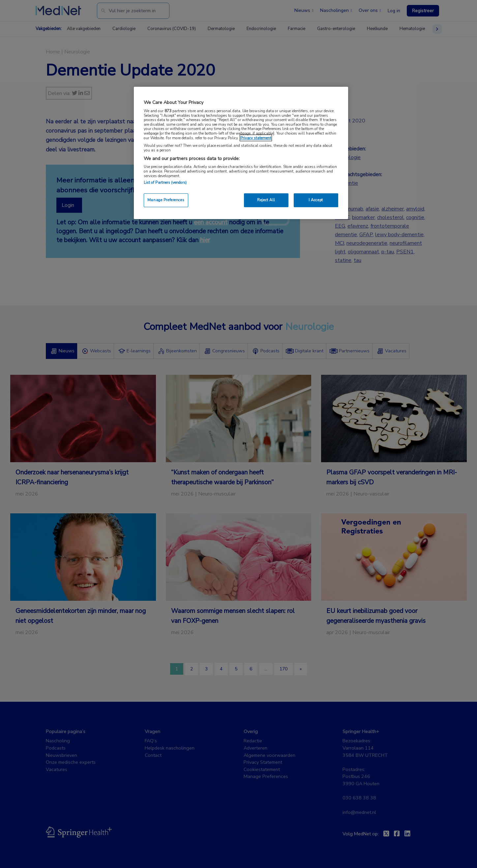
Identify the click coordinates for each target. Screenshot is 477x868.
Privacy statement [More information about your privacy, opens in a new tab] (256, 138)
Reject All (266, 200)
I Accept (316, 200)
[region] (241, 153)
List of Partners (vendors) (165, 182)
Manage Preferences (166, 200)
